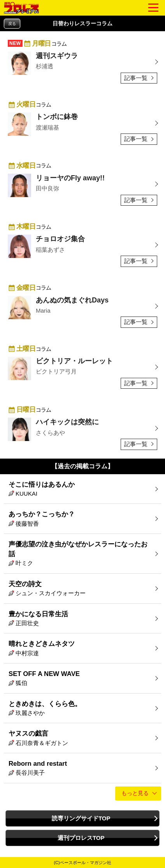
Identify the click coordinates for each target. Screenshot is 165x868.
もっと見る (135, 793)
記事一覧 (136, 78)
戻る (12, 24)
